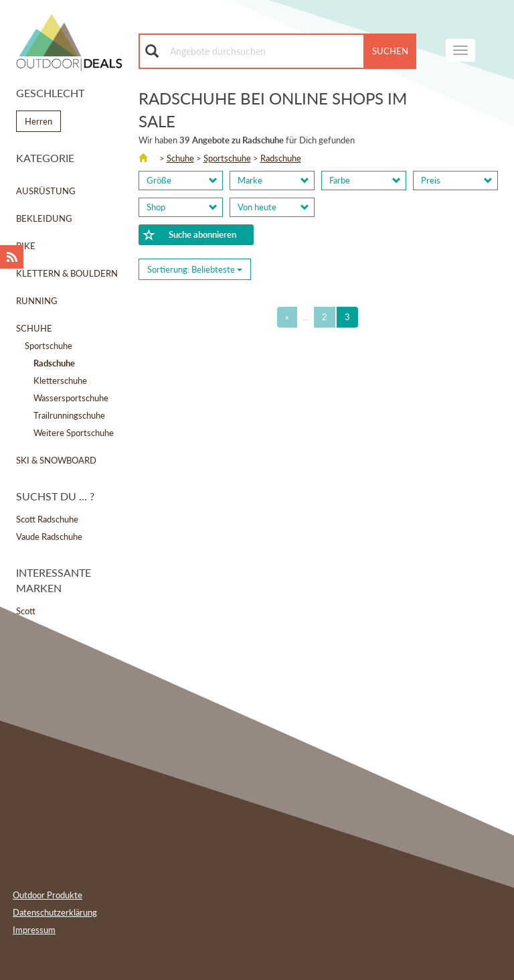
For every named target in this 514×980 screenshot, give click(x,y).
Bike (26, 246)
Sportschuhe (49, 346)
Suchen (390, 51)
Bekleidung (44, 218)
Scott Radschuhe (47, 519)
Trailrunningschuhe (69, 415)
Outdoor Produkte (48, 895)
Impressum (34, 930)
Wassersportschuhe (71, 398)
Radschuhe (281, 158)
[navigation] (460, 50)
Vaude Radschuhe (49, 537)
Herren (38, 121)
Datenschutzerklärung (55, 912)
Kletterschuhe (60, 380)
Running (37, 301)
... (306, 317)
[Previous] (287, 317)
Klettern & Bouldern (67, 273)
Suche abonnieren (190, 235)
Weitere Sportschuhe (74, 433)
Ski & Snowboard (56, 460)
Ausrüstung (46, 191)
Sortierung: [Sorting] (195, 269)
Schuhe (34, 328)
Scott (26, 611)
